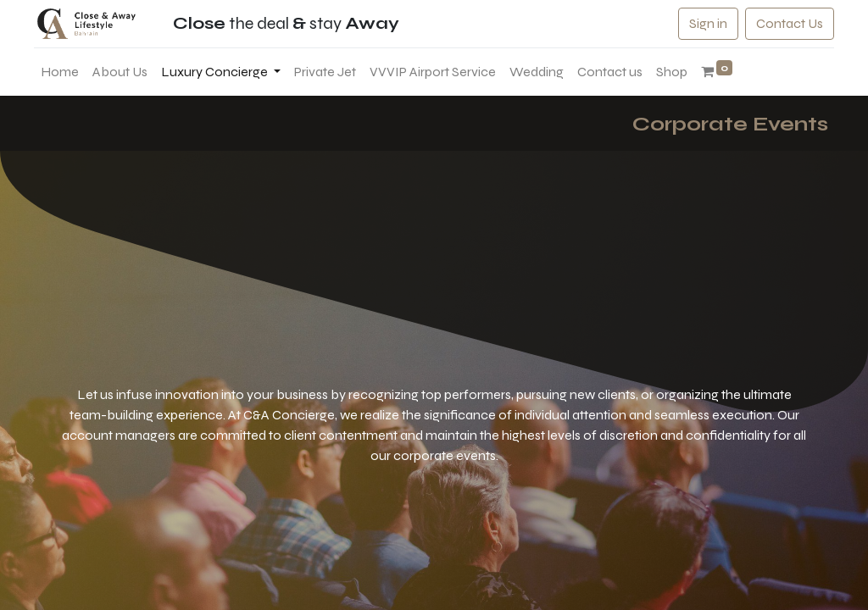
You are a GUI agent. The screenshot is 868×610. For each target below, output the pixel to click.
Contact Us (784, 23)
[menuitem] (66, 72)
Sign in (702, 23)
